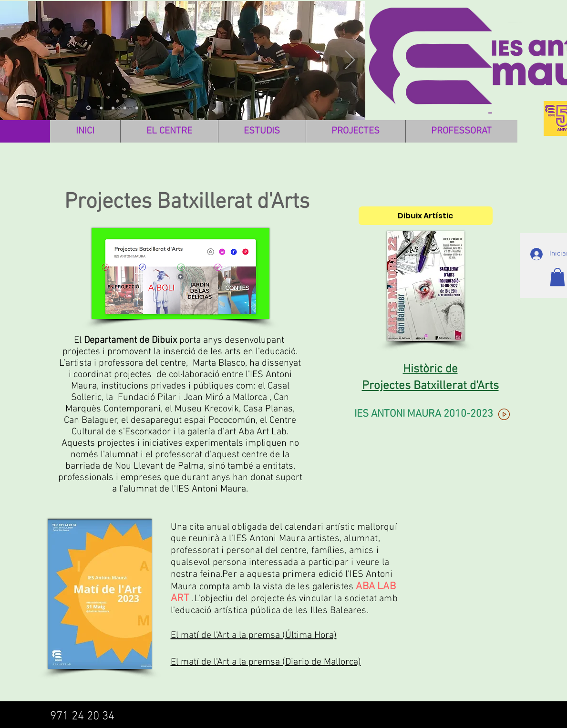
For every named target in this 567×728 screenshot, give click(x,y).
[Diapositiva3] (88, 108)
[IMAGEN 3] (113, 108)
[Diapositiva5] (137, 108)
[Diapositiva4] (125, 108)
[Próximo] (350, 61)
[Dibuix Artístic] (426, 216)
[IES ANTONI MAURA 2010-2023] (433, 414)
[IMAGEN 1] (101, 108)
